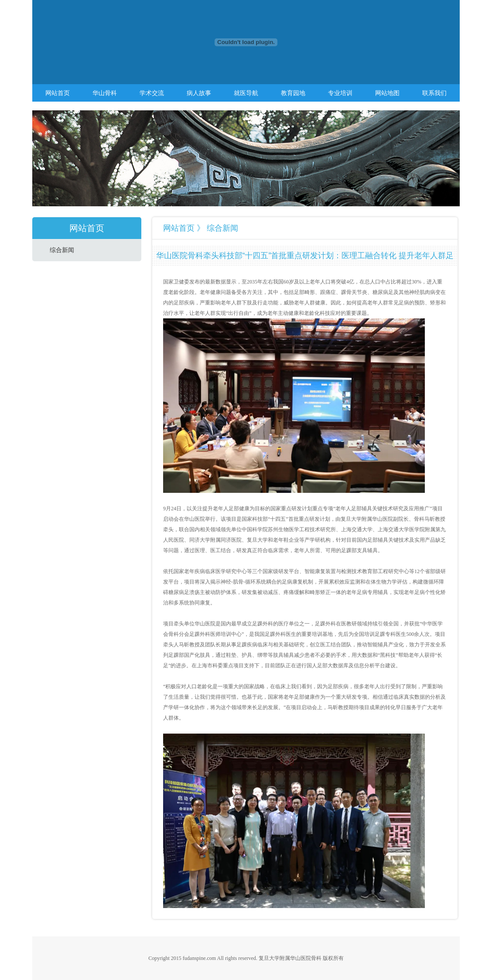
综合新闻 (62, 250)
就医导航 (246, 93)
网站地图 (387, 93)
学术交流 (152, 93)
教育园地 (293, 93)
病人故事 (199, 93)
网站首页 (58, 93)
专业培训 (340, 93)
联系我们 (434, 93)
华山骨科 (105, 93)
